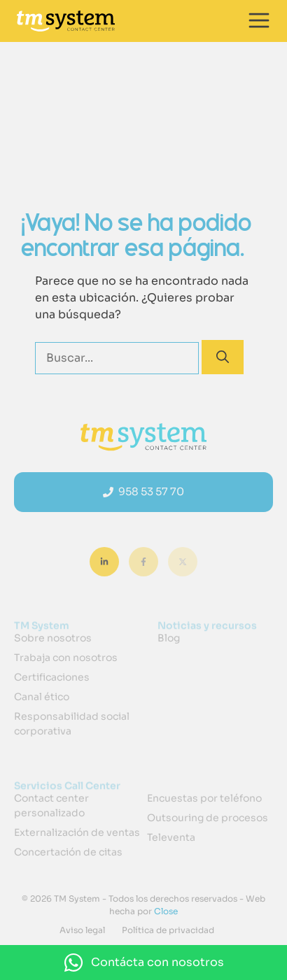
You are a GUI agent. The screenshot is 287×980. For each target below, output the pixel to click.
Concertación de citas (68, 852)
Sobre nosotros (53, 638)
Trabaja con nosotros (66, 658)
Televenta (171, 837)
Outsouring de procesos (208, 818)
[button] (143, 963)
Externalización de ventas (77, 832)
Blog (169, 638)
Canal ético (42, 697)
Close (165, 911)
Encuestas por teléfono (204, 798)
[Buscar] (223, 357)
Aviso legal (82, 930)
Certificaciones (52, 677)
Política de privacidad (168, 930)
